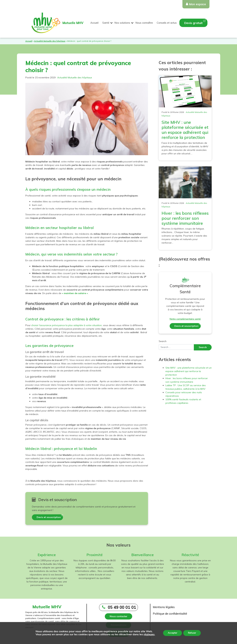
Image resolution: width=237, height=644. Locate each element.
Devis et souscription (49, 517)
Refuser (192, 633)
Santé (106, 23)
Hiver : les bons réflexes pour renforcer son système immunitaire (185, 218)
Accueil (94, 23)
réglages (148, 634)
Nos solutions (122, 23)
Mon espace (198, 4)
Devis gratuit (193, 23)
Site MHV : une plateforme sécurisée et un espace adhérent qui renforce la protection (185, 130)
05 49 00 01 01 (122, 607)
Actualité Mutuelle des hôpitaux (50, 41)
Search (163, 341)
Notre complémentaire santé (185, 319)
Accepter (172, 633)
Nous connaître (144, 23)
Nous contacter (118, 616)
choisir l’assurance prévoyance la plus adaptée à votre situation (67, 325)
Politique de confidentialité (170, 614)
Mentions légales (164, 607)
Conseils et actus (167, 23)
